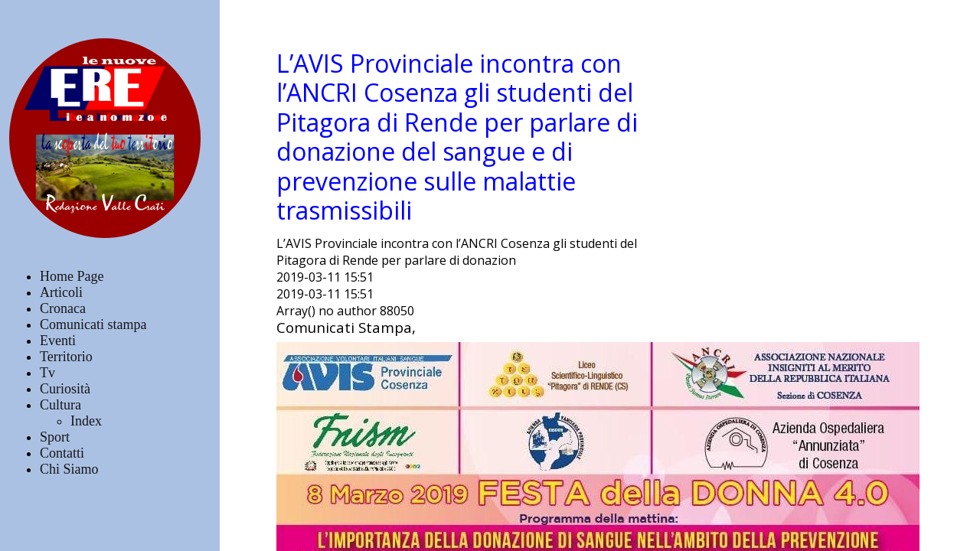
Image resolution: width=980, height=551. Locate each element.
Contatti (62, 453)
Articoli (61, 292)
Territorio (66, 357)
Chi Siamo (69, 469)
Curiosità (65, 389)
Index (86, 421)
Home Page (72, 276)
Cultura (60, 405)
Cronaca (63, 308)
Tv (47, 373)
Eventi (58, 341)
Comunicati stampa (93, 324)
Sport (55, 437)
